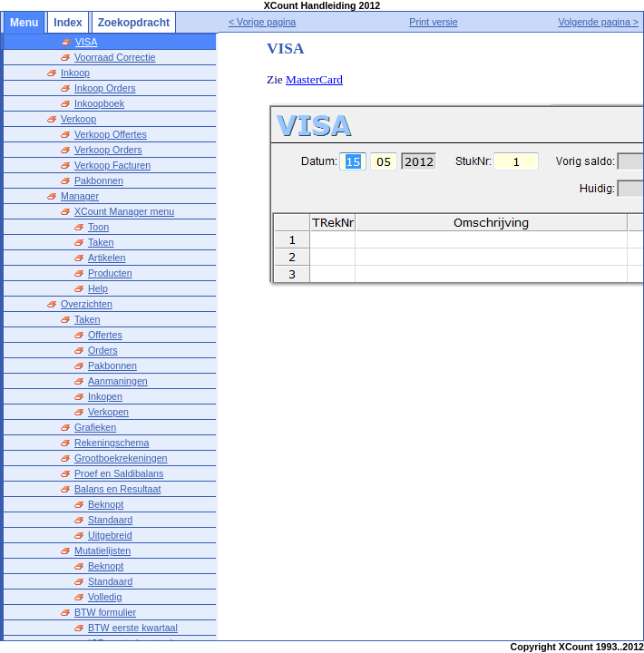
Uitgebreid (110, 535)
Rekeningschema (112, 443)
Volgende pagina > (598, 22)
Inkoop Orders (105, 88)
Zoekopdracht (134, 23)
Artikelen (107, 258)
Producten (110, 273)
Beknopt (106, 504)
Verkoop (78, 119)
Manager (80, 196)
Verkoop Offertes (111, 134)
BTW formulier (105, 612)
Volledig (105, 597)
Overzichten (87, 304)
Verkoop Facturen (112, 165)
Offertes (105, 335)
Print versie (433, 22)
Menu (24, 23)
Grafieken (95, 427)
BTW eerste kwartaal (133, 628)
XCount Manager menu (124, 211)
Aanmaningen (118, 381)
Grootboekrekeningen (121, 458)
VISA (86, 42)
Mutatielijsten (102, 551)
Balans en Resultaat (117, 489)
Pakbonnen (99, 180)
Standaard (110, 520)
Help (98, 288)
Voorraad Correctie (115, 57)
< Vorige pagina (262, 22)
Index (68, 23)
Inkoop (75, 73)
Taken (101, 242)
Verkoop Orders (108, 150)
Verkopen (108, 412)
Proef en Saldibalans (119, 473)
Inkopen (105, 396)
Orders (103, 350)
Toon (98, 227)
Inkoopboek (99, 103)
